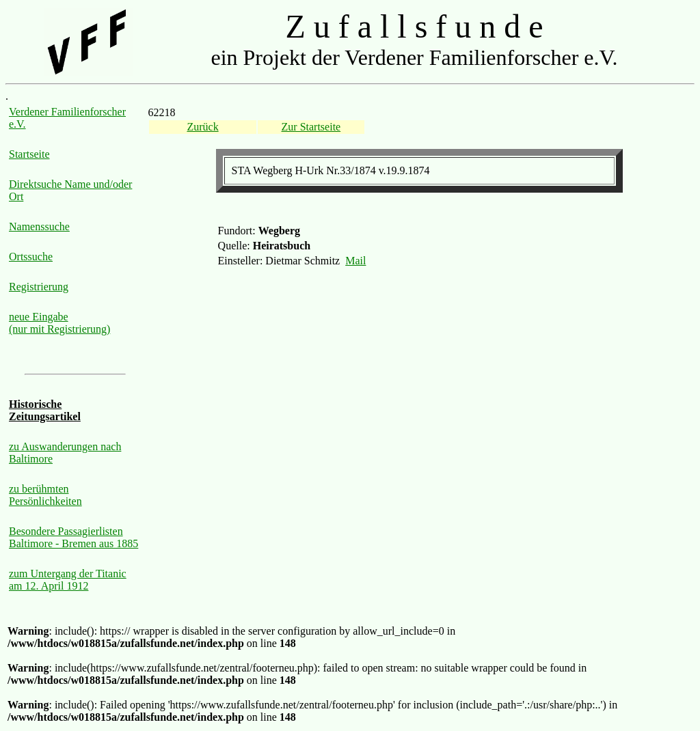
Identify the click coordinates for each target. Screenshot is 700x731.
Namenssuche (39, 226)
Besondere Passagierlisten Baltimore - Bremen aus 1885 (73, 537)
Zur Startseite (311, 127)
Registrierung (39, 287)
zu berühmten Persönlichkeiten (45, 495)
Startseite (29, 154)
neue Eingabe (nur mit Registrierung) (59, 323)
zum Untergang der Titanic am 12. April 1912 (68, 580)
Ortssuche (31, 257)
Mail (355, 261)
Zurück (202, 127)
